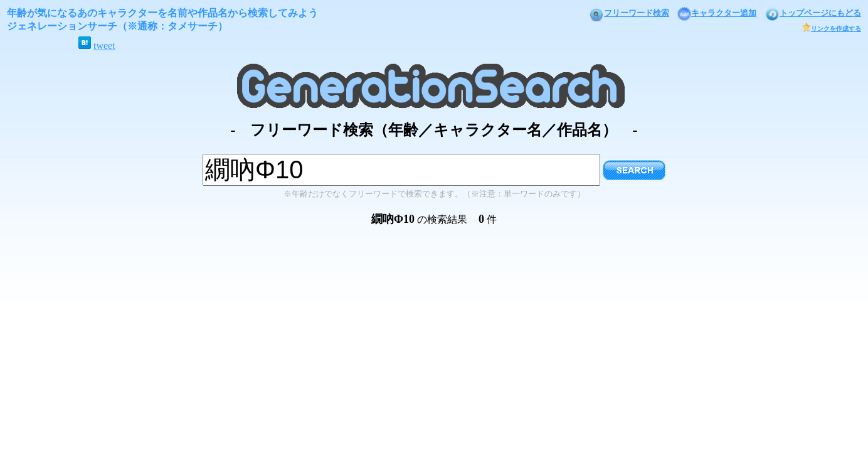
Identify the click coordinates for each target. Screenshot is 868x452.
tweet (104, 46)
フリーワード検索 (629, 13)
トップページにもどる (813, 13)
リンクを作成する (831, 29)
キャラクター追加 (717, 13)
